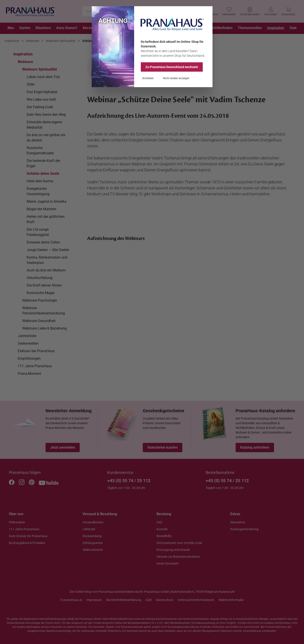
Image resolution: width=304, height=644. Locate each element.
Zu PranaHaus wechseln (172, 67)
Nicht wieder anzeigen (176, 78)
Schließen (148, 78)
